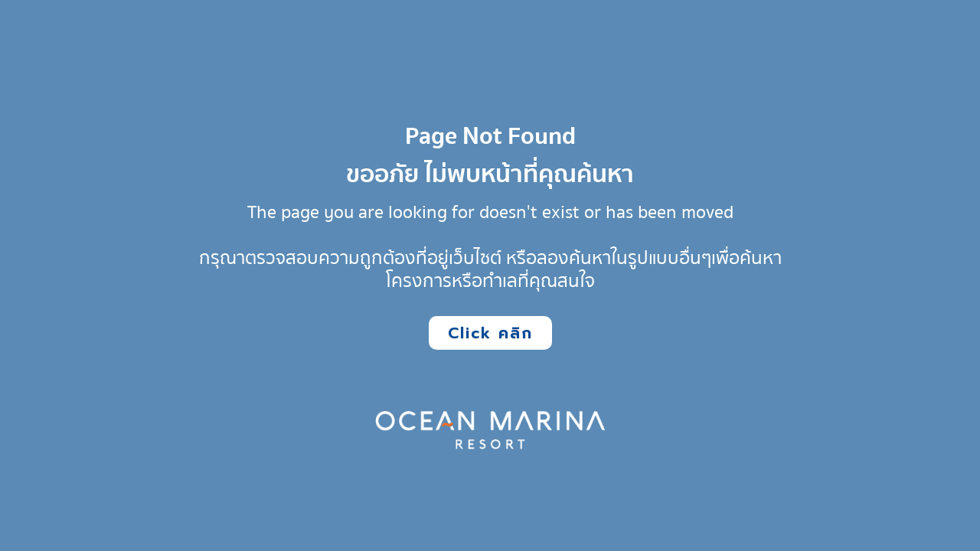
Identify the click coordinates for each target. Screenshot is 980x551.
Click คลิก (490, 333)
